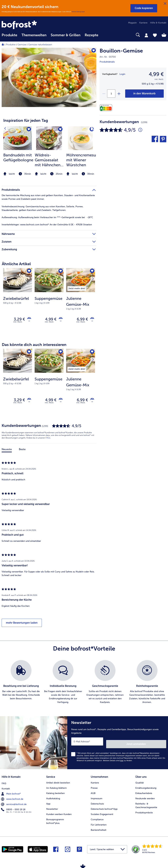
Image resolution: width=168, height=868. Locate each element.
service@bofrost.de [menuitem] (14, 801)
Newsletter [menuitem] (52, 807)
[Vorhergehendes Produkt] (6, 271)
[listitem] (18, 151)
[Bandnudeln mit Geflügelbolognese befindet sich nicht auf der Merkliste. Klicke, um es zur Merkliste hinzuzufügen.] (28, 130)
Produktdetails (107, 62)
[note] (18, 174)
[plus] (119, 94)
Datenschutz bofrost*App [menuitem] (104, 807)
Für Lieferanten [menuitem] (99, 822)
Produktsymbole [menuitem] (144, 810)
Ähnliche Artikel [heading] (16, 264)
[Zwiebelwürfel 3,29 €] (18, 301)
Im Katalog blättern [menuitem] (56, 786)
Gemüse (22, 45)
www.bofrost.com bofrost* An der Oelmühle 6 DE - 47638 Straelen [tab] (47, 225)
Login (122, 74)
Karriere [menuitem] (143, 23)
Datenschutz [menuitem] (97, 801)
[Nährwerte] (107, 108)
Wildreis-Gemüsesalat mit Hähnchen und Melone (48, 160)
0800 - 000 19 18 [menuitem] (14, 807)
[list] (84, 684)
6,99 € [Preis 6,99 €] (80, 319)
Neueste (7, 451)
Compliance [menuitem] (97, 817)
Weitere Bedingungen (78, 12)
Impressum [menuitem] (97, 796)
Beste (22, 451)
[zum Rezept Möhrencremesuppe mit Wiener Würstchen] (81, 138)
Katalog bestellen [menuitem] (55, 791)
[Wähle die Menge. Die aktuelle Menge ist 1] (111, 94)
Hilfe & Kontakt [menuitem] (158, 23)
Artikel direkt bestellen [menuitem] (58, 780)
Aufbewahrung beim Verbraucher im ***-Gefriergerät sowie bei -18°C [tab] (47, 217)
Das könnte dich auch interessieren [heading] (34, 345)
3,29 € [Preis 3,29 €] (17, 319)
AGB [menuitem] (93, 791)
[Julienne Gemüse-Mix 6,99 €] (81, 301)
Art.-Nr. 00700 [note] (108, 57)
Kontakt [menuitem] (6, 786)
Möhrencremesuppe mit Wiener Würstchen (81, 160)
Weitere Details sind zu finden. (118, 760)
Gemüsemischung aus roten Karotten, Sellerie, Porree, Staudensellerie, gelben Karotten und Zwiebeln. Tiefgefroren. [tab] (42, 208)
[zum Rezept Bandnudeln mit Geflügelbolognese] (18, 138)
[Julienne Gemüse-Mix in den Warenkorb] (91, 319)
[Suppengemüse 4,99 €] (49, 301)
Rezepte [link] (91, 35)
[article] (49, 145)
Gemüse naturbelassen (40, 45)
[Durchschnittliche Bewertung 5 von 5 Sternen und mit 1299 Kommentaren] (140, 130)
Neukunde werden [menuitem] (145, 796)
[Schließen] (165, 4)
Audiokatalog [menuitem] (53, 796)
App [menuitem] (48, 801)
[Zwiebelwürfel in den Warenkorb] (28, 319)
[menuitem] (9, 37)
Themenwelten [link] (34, 35)
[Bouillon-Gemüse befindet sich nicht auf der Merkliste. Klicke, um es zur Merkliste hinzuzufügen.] (92, 51)
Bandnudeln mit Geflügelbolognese (18, 157)
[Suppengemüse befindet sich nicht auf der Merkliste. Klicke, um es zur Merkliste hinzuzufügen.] (60, 272)
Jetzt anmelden (152, 743)
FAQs (48, 439)
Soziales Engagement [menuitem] (102, 812)
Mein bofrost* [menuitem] (11, 791)
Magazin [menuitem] (132, 23)
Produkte (11, 45)
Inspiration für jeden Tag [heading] (26, 120)
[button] (144, 8)
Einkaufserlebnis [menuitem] (144, 791)
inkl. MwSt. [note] (18, 323)
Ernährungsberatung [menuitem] (146, 786)
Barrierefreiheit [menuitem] (99, 828)
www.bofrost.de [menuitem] (12, 796)
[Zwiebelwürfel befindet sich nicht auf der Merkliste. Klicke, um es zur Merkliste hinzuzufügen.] (28, 272)
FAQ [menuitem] (4, 780)
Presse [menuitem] (94, 786)
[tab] (146, 35)
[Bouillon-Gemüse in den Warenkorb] (144, 94)
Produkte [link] (9, 35)
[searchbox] (105, 35)
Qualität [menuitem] (140, 780)
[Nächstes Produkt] (92, 271)
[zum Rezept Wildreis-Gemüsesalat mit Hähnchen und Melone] (49, 138)
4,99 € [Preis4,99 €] (156, 74)
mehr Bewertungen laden (22, 624)
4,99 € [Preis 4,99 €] (48, 319)
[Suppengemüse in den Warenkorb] (59, 319)
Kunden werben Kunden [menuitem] (59, 812)
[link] (26, 25)
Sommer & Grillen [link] (66, 35)
